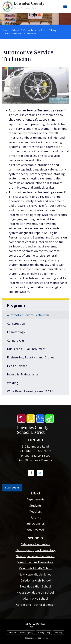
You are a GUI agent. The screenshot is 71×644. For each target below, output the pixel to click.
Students (35, 505)
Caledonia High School (36, 580)
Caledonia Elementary (36, 544)
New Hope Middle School (35, 574)
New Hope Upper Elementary (36, 550)
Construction (16, 323)
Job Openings (35, 524)
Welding (13, 383)
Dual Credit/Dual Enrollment (26, 349)
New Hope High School (35, 586)
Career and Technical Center (35, 605)
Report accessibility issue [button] (36, 638)
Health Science (17, 366)
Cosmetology (16, 332)
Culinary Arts (16, 340)
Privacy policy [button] (44, 633)
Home (6, 30)
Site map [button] (58, 633)
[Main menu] (65, 6)
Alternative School (36, 599)
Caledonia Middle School (36, 568)
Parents (36, 517)
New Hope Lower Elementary (35, 556)
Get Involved (36, 530)
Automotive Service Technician (28, 315)
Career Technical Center (36, 30)
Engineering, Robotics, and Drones (31, 357)
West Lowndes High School (35, 593)
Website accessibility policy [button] (21, 633)
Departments (35, 499)
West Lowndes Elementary (35, 562)
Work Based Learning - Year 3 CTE (30, 391)
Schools (16, 30)
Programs (56, 30)
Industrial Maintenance (23, 374)
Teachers (36, 511)
